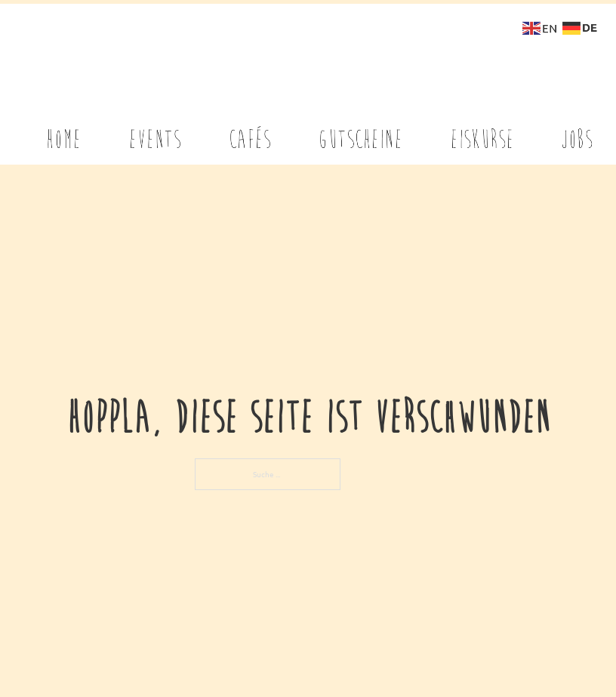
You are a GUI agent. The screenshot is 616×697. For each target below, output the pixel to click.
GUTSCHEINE (360, 131)
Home (64, 131)
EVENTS (155, 131)
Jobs (577, 131)
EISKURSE (482, 131)
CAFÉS (250, 131)
